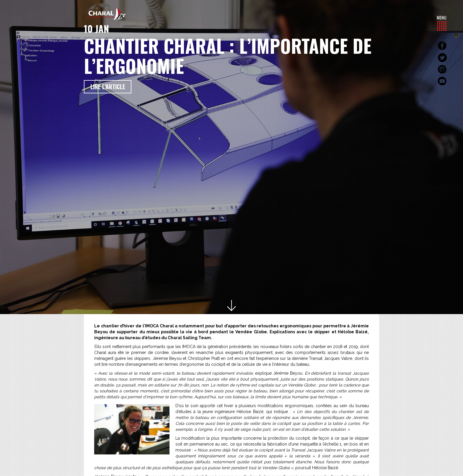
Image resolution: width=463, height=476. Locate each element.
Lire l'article (108, 87)
